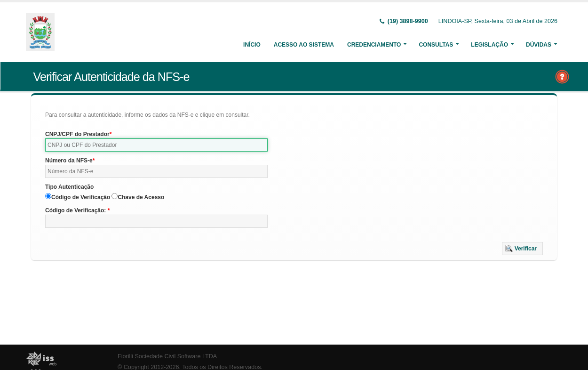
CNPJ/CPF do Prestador (77, 134)
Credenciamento (374, 45)
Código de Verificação (81, 197)
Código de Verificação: (76, 210)
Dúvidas (539, 45)
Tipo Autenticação (69, 187)
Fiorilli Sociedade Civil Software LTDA (167, 356)
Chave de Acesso (141, 197)
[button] (522, 249)
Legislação (489, 45)
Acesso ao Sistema (304, 45)
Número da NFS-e (69, 161)
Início (252, 45)
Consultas (436, 45)
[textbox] (156, 145)
